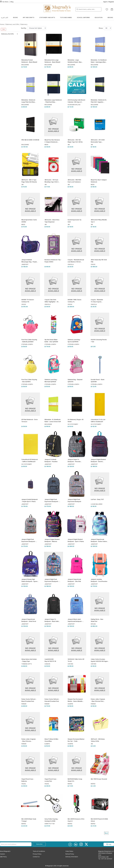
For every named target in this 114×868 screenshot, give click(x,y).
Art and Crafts (29, 18)
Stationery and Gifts (47, 18)
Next (106, 833)
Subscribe (39, 844)
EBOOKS (110, 18)
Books (15, 18)
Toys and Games (66, 18)
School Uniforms (83, 18)
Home (2, 24)
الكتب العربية (5, 18)
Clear (3, 29)
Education (99, 18)
